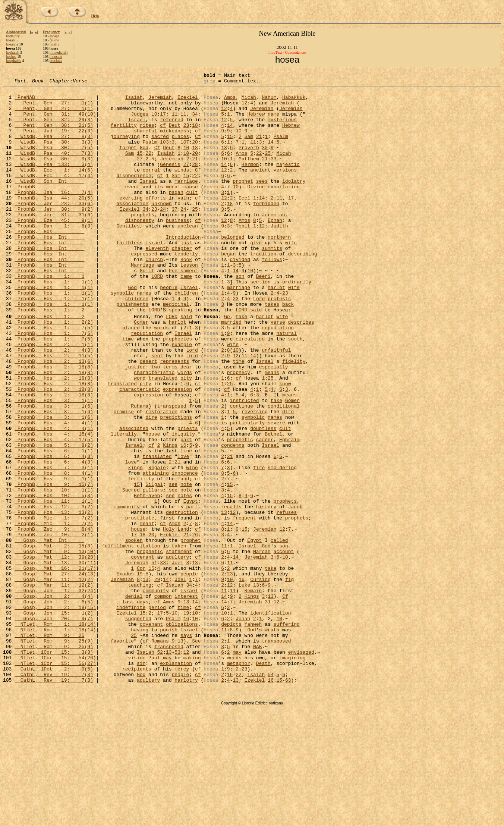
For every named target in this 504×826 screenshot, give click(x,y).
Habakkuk (294, 101)
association (132, 229)
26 (195, 626)
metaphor (239, 781)
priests (188, 499)
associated (134, 499)
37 (175, 236)
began (228, 289)
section (260, 323)
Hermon (250, 182)
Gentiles (128, 256)
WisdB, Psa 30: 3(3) (54, 155)
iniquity (183, 505)
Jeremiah (160, 101)
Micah (249, 101)
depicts (231, 734)
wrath (272, 740)
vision (137, 774)
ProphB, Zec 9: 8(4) (54, 619)
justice (136, 425)
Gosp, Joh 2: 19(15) (55, 713)
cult (192, 216)
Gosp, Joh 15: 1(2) (54, 720)
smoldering (282, 546)
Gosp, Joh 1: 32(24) (55, 693)
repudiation (278, 378)
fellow (54, 40)
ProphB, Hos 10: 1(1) (54, 572)
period (157, 713)
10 (154, 122)
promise (124, 478)
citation (148, 640)
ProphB (49, 209)
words (162, 378)
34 (195, 122)
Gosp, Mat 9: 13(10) (55, 646)
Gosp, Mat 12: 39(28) (55, 653)
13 (224, 162)
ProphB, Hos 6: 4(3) (54, 532)
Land (183, 619)
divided (240, 296)
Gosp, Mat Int (49, 633)
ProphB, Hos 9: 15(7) (54, 566)
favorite (122, 754)
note (186, 566)
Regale (157, 546)
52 (160, 767)
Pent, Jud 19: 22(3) (54, 142)
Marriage (142, 303)
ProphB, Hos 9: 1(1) (54, 559)
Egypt (191, 586)
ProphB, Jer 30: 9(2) (54, 236)
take (241, 364)
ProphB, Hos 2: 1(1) (54, 398)
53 (177, 767)
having (140, 740)
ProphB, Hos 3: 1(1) (54, 465)
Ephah (275, 249)
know (285, 445)
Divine (256, 209)
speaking (180, 357)
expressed (144, 289)
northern (279, 269)
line (186, 525)
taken (179, 640)
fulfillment (118, 640)
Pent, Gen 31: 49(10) (55, 122)
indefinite (131, 713)
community (126, 593)
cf (163, 135)
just (186, 276)
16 (183, 519)
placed (131, 378)
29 (157, 680)
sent (157, 411)
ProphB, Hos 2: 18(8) (54, 425)
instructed (244, 465)
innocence (185, 552)
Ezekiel (188, 101)
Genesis (170, 182)
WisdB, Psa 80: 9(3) (54, 175)
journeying (125, 148)
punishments (132, 350)
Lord (259, 343)
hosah (10, 40)
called (279, 633)
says (186, 747)
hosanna (12, 44)
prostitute (140, 606)
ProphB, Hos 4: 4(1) (54, 492)
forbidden (266, 229)
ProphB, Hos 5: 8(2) (54, 519)
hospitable (14, 61)
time (128, 391)
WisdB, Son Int (49, 202)
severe (276, 492)
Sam (249, 148)
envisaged (301, 767)
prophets (142, 242)
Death (263, 781)
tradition (263, 289)
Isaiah (134, 101)
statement (179, 646)
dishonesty (140, 249)
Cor (141, 666)
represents (174, 418)
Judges (140, 122)
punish (169, 740)
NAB (257, 760)
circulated (250, 391)
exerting (131, 222)
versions (285, 189)
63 (288, 801)
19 (140, 673)
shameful (145, 142)
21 (259, 148)
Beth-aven (147, 579)
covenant (142, 653)
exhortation (284, 209)
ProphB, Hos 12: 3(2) (54, 593)
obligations (182, 734)
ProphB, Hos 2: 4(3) (54, 405)
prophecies (177, 391)
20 (195, 155)
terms (170, 425)
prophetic (240, 512)
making (192, 774)
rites (147, 135)
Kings (170, 519)
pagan (176, 216)
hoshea (11, 56)
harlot (276, 330)
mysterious (282, 128)
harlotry (186, 801)
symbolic (122, 336)
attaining (155, 552)
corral (151, 189)
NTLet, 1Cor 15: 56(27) (55, 781)
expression (177, 452)
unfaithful (276, 405)
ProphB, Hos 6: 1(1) (54, 525)
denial (134, 700)
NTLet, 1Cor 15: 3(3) (54, 767)
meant (147, 613)
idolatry (294, 202)
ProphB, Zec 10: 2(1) (54, 626)
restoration (161, 478)
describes (301, 371)
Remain (253, 693)
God (144, 162)
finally (54, 44)
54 (271, 794)
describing (303, 289)
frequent (244, 606)
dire (288, 478)
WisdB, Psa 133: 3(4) (54, 182)
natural (286, 384)
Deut (175, 135)
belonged (233, 269)
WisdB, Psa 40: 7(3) (54, 169)
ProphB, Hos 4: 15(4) (54, 505)
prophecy (239, 431)
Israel (137, 128)
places (180, 148)
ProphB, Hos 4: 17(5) (54, 512)
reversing (255, 478)
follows (272, 296)
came (186, 316)
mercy (182, 787)
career (265, 512)
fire (259, 546)
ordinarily (297, 323)
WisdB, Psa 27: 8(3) (54, 148)
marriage (186, 202)
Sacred (131, 572)
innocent (56, 56)
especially (274, 425)
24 (163, 236)
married (231, 371)
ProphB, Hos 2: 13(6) (54, 418)
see (173, 566)
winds (182, 189)
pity (186, 438)
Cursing (260, 680)
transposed (171, 472)
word (140, 438)
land (183, 559)
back (288, 350)
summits (272, 283)
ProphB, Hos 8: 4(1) (54, 552)
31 (268, 707)
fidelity (294, 418)
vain (183, 222)
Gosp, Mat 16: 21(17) (55, 666)
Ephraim (289, 512)
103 (164, 155)
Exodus (125, 673)
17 (163, 122)
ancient (260, 189)
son (240, 316)
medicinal (176, 350)
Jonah (243, 727)
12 (245, 108)
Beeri (263, 316)
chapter (182, 283)
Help (95, 16)
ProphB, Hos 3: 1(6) (54, 472)
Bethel (273, 505)
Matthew (249, 175)
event (133, 209)
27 (140, 175)
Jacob (295, 593)
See (196, 754)
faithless (129, 276)
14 (230, 135)
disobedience (134, 195)
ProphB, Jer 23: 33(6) (54, 229)
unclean (188, 256)
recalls (231, 593)
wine (192, 546)
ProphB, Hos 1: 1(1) (54, 323)
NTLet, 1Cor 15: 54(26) (55, 774)
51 (154, 660)
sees (262, 202)
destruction (182, 599)
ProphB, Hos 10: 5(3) (54, 579)
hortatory (13, 36)
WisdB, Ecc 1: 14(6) (54, 189)
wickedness (174, 142)
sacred (160, 148)
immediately (59, 52)
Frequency (51, 32)
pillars (153, 572)
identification (270, 720)
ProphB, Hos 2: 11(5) (54, 411)
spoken (134, 633)
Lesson (189, 303)
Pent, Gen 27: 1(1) (54, 108)
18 (195, 135)
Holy (169, 619)
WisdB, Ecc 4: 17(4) (54, 195)
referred (171, 128)
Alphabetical (16, 32)
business (177, 249)
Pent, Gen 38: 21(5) (54, 135)
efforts (156, 222)
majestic (288, 182)
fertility (124, 135)
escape (55, 36)
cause (191, 209)
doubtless (263, 499)
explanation (176, 781)
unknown (162, 229)
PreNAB (49, 101)
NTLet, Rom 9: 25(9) (54, 754)
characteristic (154, 431)
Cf (198, 148)
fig (289, 680)
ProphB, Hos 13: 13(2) (54, 599)
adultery (177, 653)
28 (195, 182)
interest (186, 700)
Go (227, 364)
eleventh (157, 283)
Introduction (183, 269)
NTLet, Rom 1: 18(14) (55, 734)
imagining (292, 774)
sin (141, 781)
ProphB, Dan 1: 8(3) (54, 256)
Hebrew (256, 122)
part (186, 512)
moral (173, 209)
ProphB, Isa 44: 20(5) (54, 222)
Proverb (249, 162)
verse (278, 371)
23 (186, 135)
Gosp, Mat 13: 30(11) (55, 660)
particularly (247, 492)
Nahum (269, 101)
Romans (160, 754)
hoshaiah (13, 52)
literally (124, 505)
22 (148, 169)
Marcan (262, 646)
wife (291, 276)
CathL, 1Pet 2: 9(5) (54, 787)
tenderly (186, 289)
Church (154, 296)
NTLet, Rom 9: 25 (49, 747)
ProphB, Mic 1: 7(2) (54, 606)
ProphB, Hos (49, 263)
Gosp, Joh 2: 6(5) (54, 707)
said (256, 357)
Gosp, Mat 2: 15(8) (54, 640)
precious (56, 61)
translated (163, 438)
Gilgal (154, 566)
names (144, 336)
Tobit (243, 256)
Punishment (183, 310)
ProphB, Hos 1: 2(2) (54, 371)
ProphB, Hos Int (49, 269)
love (183, 532)
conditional (284, 472)
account (284, 646)
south (295, 391)
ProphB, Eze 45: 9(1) (54, 249)
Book (186, 296)
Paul (154, 774)
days (143, 707)
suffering (287, 734)
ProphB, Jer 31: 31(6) (54, 242)
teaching (139, 687)
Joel (177, 660)
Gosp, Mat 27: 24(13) (55, 673)
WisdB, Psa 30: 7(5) (54, 162)
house (153, 505)
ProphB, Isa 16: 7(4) (54, 216)
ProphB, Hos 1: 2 (49, 357)
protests (279, 343)
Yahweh (253, 734)
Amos (230, 101)
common (163, 700)
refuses (286, 599)
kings (135, 546)
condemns (233, 519)
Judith (279, 256)
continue (242, 472)
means (272, 431)
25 (268, 169)
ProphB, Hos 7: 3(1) (54, 546)
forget (128, 162)
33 (274, 175)
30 (265, 162)
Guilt (147, 310)
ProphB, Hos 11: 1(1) (54, 586)
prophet (243, 202)
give (256, 276)
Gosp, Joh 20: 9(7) (54, 727)
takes (272, 350)
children (186, 336)
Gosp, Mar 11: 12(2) (54, 680)
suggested (138, 727)
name (273, 122)
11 (174, 122)
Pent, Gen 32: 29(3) (54, 128)
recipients (137, 787)
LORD (157, 316)
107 (185, 155)
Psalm (281, 148)
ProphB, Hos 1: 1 (49, 316)
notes (185, 579)
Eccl (244, 222)
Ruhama (140, 472)
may (237, 767)
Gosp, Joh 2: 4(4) (54, 700)
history (266, 593)
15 (230, 148)
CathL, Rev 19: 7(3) (54, 794)
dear (186, 425)
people (169, 330)
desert (149, 418)
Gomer (141, 371)
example (182, 398)
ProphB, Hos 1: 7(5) (54, 378)
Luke (244, 687)
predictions (176, 485)
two (156, 425)
